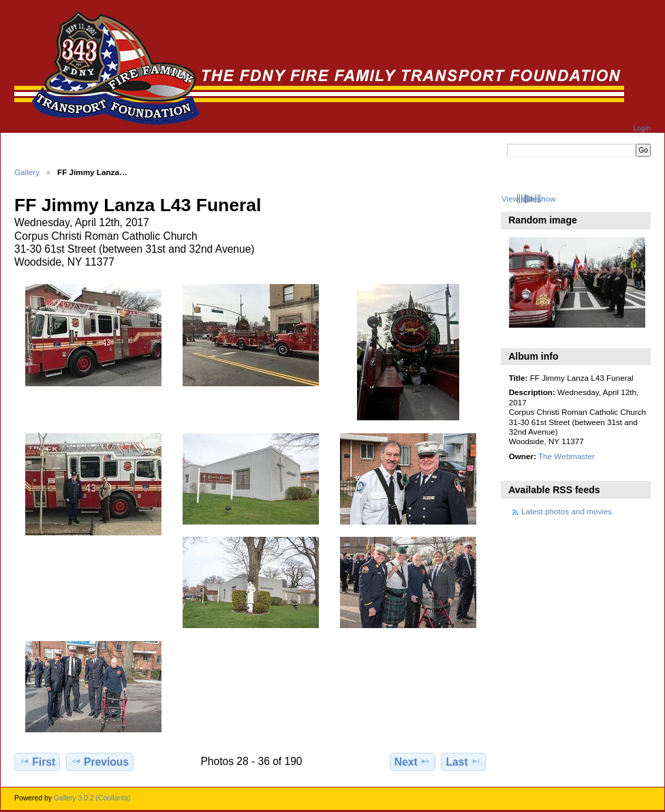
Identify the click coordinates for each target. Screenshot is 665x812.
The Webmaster (567, 456)
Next (413, 762)
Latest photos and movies (567, 511)
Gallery (27, 172)
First (37, 762)
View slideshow (529, 199)
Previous (100, 762)
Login (642, 128)
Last (464, 762)
